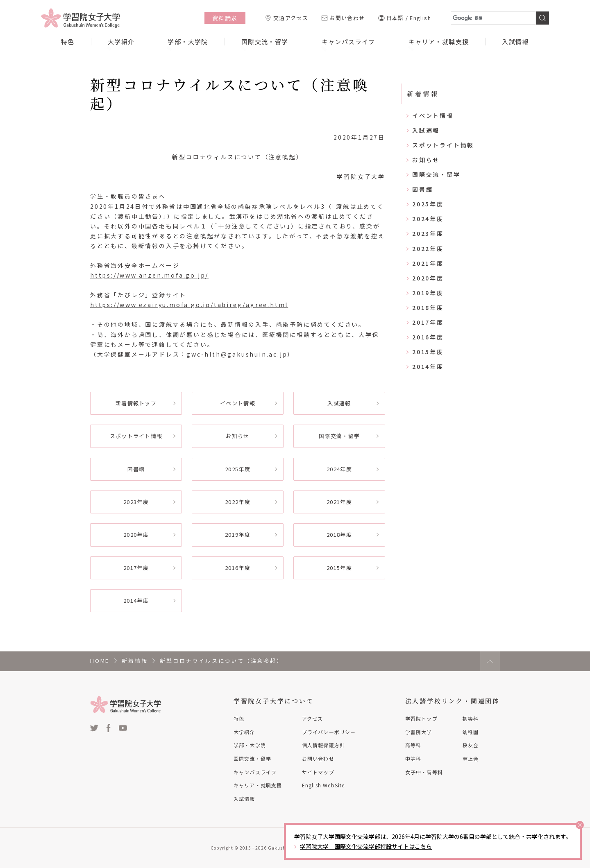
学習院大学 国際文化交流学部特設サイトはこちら (366, 846)
